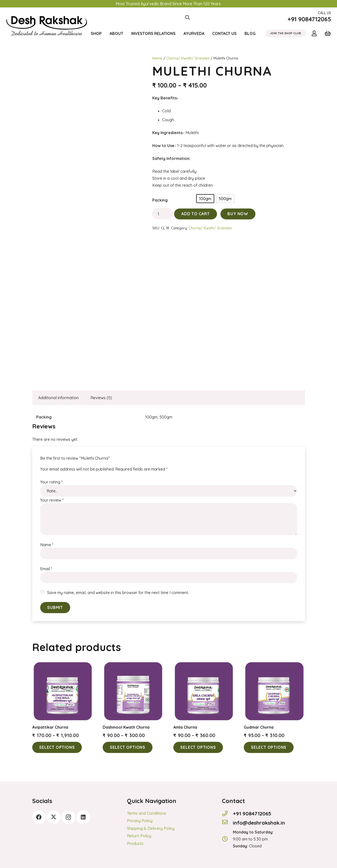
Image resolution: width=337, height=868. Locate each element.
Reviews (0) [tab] (101, 398)
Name (47, 545)
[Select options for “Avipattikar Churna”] (57, 747)
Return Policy (139, 836)
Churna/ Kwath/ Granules (188, 58)
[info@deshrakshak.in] (227, 823)
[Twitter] (54, 817)
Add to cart (196, 214)
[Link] (315, 33)
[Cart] (328, 33)
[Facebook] (39, 817)
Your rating (51, 482)
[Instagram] (68, 817)
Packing (160, 200)
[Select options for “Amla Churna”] (198, 747)
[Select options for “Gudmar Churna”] (269, 747)
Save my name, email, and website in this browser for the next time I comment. (118, 593)
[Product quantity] (163, 214)
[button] (187, 17)
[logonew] (47, 17)
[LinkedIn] (83, 817)
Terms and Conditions (147, 813)
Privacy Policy (140, 821)
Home (157, 58)
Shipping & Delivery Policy (151, 828)
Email (46, 569)
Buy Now (238, 214)
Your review (52, 500)
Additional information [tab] (58, 398)
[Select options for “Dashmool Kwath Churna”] (128, 747)
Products (135, 843)
